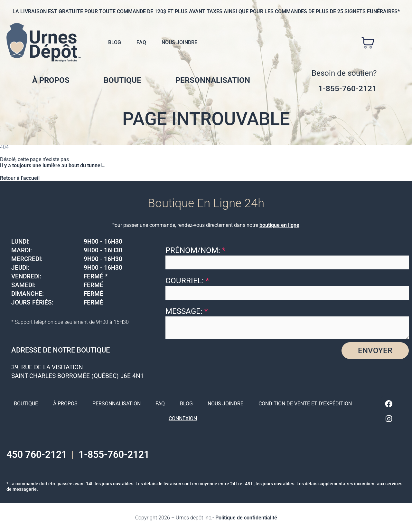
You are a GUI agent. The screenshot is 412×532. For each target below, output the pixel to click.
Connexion (183, 418)
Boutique (122, 80)
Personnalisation (213, 80)
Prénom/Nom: (195, 250)
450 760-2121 (37, 454)
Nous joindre (179, 42)
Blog (115, 42)
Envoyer (375, 351)
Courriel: (187, 281)
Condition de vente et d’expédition (305, 404)
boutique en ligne (279, 225)
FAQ (141, 42)
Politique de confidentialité (246, 517)
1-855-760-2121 (347, 89)
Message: (187, 311)
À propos (51, 80)
